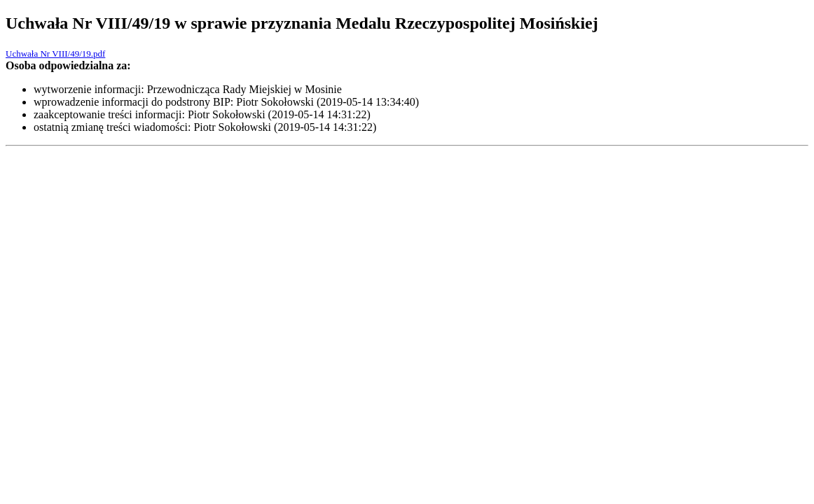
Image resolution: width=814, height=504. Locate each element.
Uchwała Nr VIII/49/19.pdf (55, 54)
